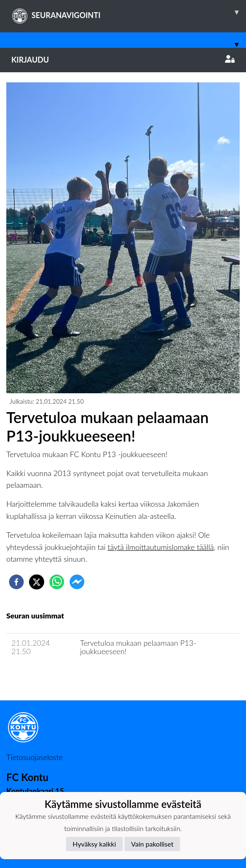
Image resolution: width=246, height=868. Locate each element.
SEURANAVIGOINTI (129, 12)
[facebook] (16, 582)
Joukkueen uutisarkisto (49, 675)
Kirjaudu (123, 60)
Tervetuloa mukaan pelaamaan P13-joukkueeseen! (138, 647)
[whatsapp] (57, 582)
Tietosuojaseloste (34, 757)
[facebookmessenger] (77, 582)
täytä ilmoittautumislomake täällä (161, 547)
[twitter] (37, 582)
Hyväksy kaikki (94, 844)
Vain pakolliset (152, 844)
